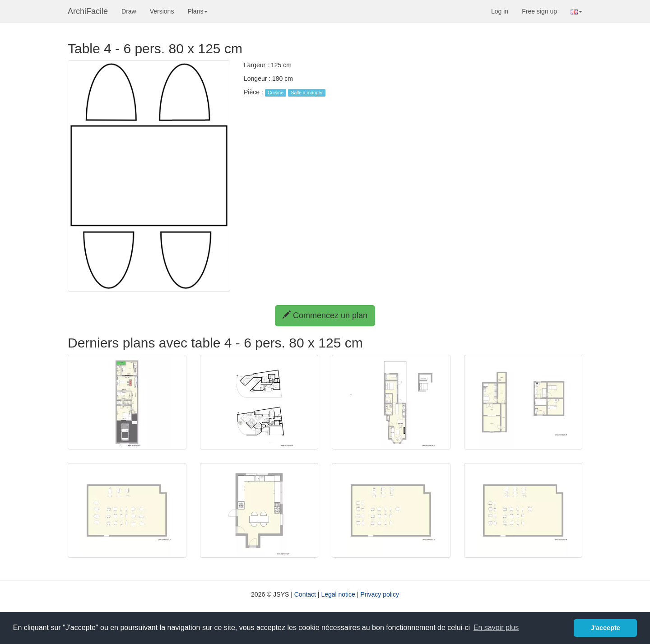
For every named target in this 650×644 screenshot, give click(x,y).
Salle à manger (307, 93)
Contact (305, 594)
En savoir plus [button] (496, 628)
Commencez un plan (325, 315)
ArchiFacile (88, 11)
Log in (500, 11)
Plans (197, 11)
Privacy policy (380, 594)
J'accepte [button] (606, 628)
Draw (129, 11)
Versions (162, 11)
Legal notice (338, 594)
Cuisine (276, 93)
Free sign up (539, 11)
